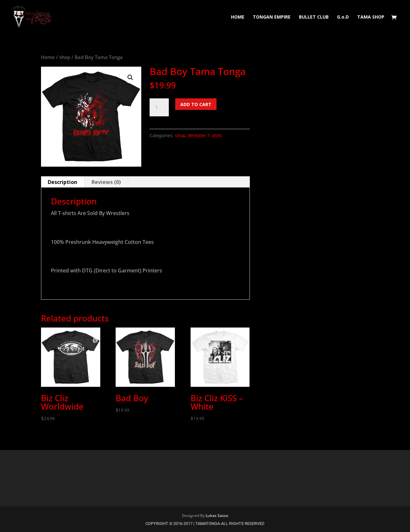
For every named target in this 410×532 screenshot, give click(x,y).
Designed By (194, 515)
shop (65, 57)
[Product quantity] (159, 107)
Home (48, 57)
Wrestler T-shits (205, 135)
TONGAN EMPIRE (272, 17)
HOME (238, 17)
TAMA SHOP (371, 17)
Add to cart (196, 104)
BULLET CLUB (314, 17)
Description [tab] (62, 182)
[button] (130, 78)
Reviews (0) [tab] (106, 182)
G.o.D (343, 17)
